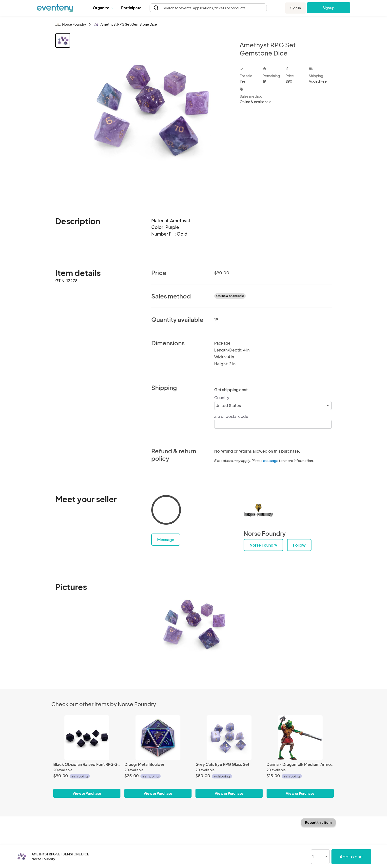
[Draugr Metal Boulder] (158, 738)
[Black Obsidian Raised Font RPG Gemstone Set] (87, 738)
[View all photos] (152, 113)
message (271, 461)
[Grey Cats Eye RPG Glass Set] (229, 738)
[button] (103, 8)
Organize (103, 8)
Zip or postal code (231, 416)
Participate (134, 8)
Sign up (329, 8)
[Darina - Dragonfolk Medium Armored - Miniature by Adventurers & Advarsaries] (300, 738)
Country (222, 397)
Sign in (296, 8)
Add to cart (351, 857)
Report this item (318, 822)
